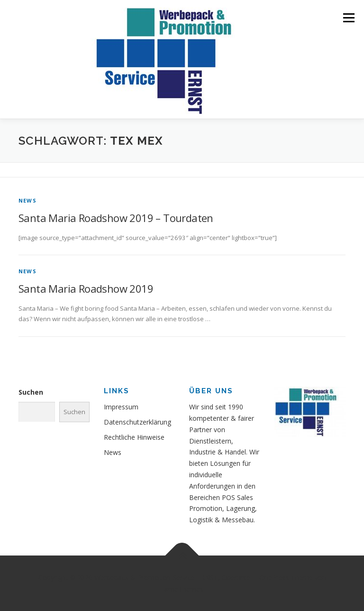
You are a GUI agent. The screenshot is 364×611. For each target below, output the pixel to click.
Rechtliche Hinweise (134, 437)
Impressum (121, 407)
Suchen (31, 392)
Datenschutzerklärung (137, 422)
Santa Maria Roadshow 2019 (86, 288)
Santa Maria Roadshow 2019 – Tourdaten (116, 218)
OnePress (274, 578)
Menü (349, 18)
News (27, 200)
